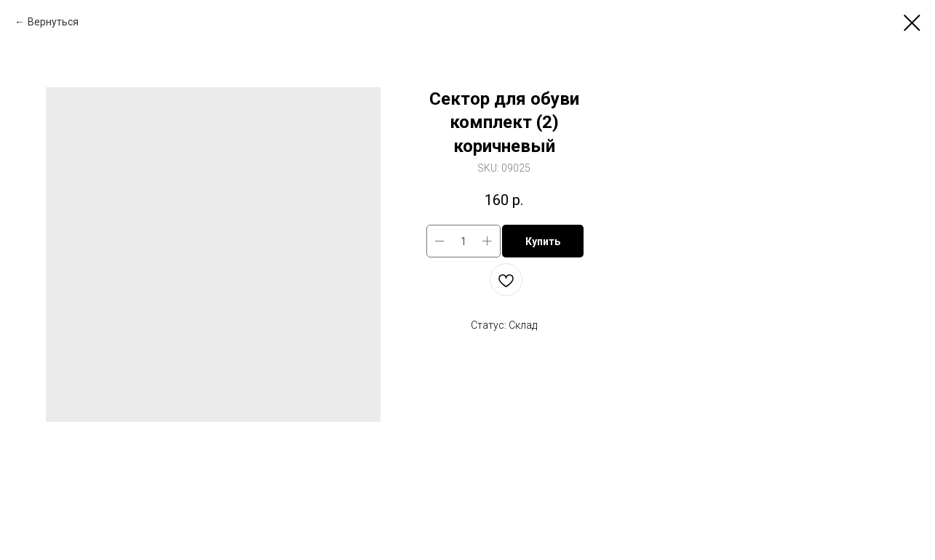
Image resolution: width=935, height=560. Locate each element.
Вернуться (53, 22)
